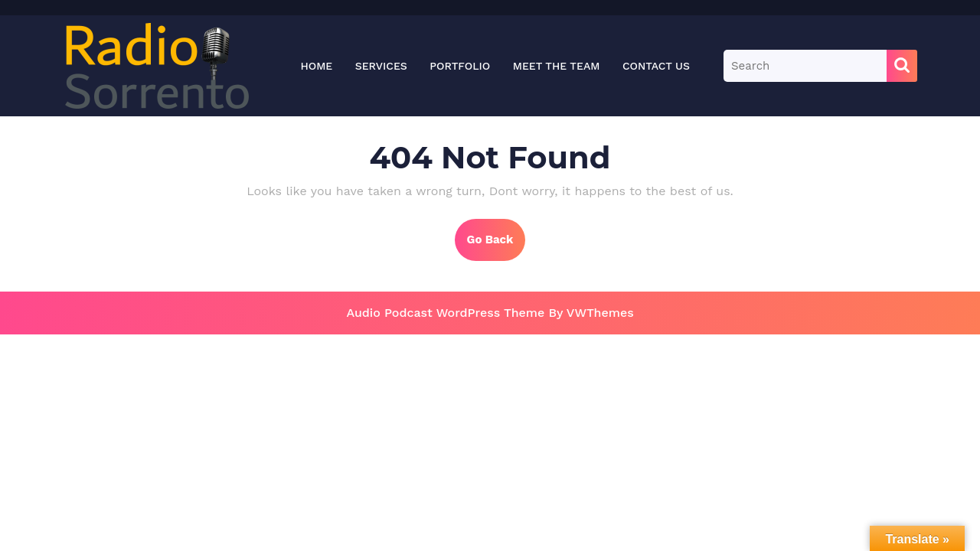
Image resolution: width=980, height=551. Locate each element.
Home (316, 66)
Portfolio (460, 66)
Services (381, 66)
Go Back (497, 246)
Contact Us (656, 66)
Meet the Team (557, 66)
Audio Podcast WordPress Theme (445, 313)
